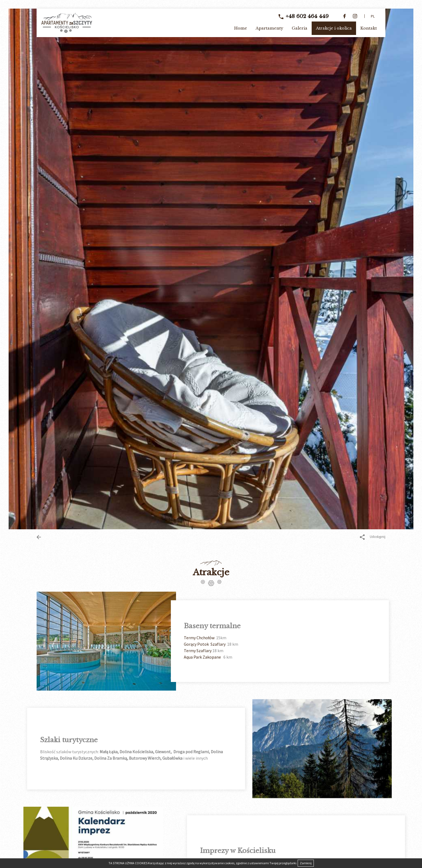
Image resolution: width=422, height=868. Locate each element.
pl (373, 16)
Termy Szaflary (236, 651)
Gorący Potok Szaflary (243, 644)
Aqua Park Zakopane (241, 657)
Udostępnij (373, 537)
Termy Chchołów (237, 638)
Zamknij (306, 863)
